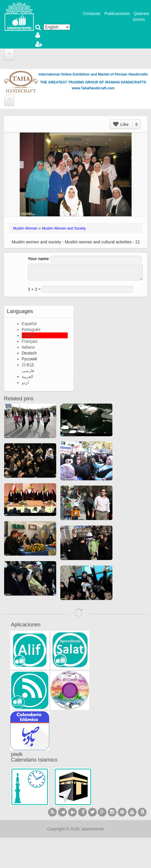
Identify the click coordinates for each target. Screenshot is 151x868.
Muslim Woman (25, 228)
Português (31, 330)
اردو (25, 382)
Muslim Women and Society (64, 228)
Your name (38, 259)
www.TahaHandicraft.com (93, 88)
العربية (28, 377)
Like (125, 124)
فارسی (28, 371)
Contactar (92, 14)
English (29, 335)
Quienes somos (141, 16)
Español (29, 324)
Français (30, 341)
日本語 (28, 365)
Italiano (28, 347)
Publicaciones (117, 14)
